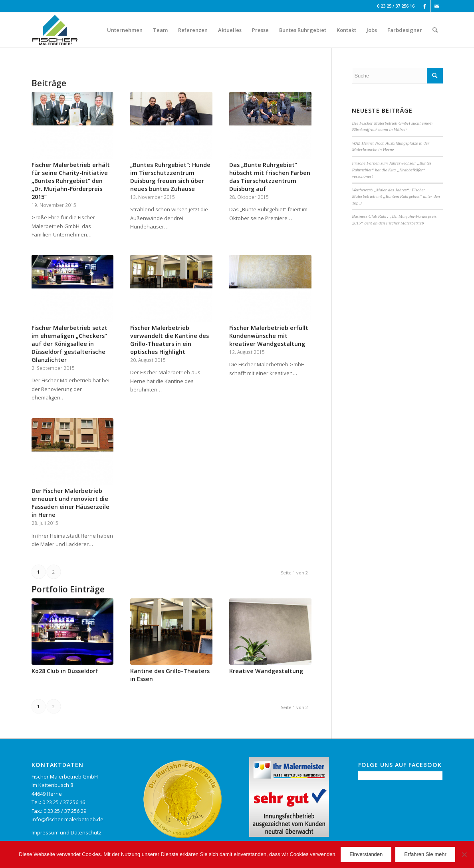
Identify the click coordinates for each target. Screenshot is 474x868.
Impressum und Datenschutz (66, 832)
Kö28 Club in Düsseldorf (65, 671)
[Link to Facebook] (425, 6)
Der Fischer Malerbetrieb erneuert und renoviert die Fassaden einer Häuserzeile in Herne (70, 503)
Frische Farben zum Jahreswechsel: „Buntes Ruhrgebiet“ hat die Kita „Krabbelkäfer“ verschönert (392, 170)
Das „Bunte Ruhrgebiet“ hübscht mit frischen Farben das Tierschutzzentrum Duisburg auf (270, 177)
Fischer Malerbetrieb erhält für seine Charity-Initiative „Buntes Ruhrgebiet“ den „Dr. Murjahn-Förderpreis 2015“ (71, 181)
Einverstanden (366, 854)
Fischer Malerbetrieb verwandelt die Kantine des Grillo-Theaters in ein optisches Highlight (170, 340)
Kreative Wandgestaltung (266, 671)
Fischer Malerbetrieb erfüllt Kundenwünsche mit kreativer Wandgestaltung (269, 336)
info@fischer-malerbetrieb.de (67, 819)
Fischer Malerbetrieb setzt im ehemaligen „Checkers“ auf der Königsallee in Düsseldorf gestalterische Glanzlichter (69, 344)
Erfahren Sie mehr (425, 854)
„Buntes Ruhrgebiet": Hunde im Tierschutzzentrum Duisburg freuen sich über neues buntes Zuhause (170, 177)
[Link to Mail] (437, 6)
